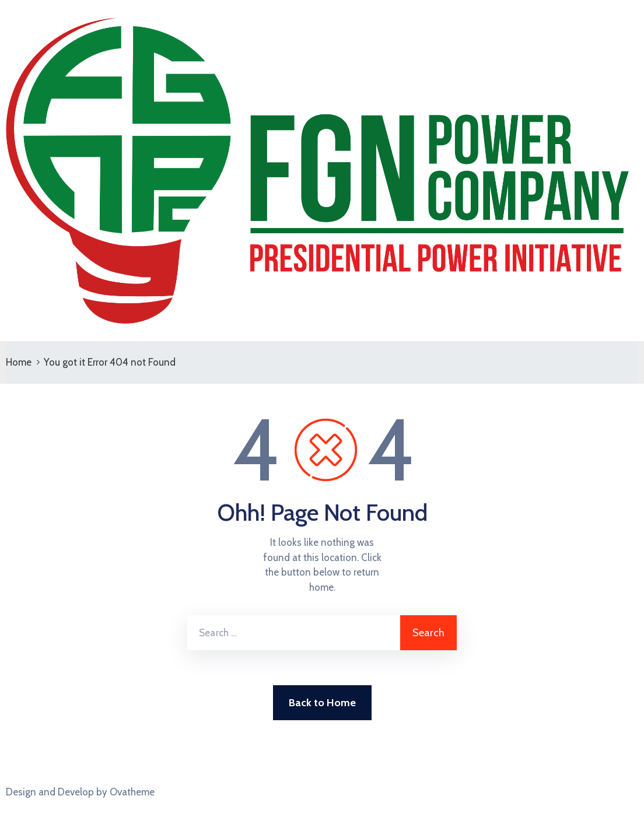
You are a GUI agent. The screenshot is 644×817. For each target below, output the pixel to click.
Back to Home (322, 703)
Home (19, 362)
